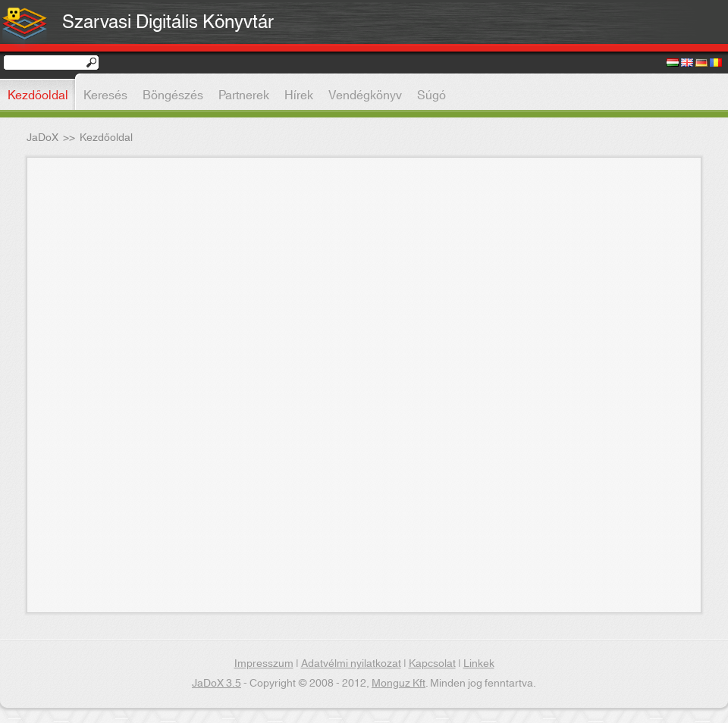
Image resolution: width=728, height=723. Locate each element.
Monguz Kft (399, 684)
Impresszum (264, 664)
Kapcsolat (432, 664)
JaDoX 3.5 (217, 684)
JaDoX (42, 138)
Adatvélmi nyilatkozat (351, 664)
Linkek (479, 664)
